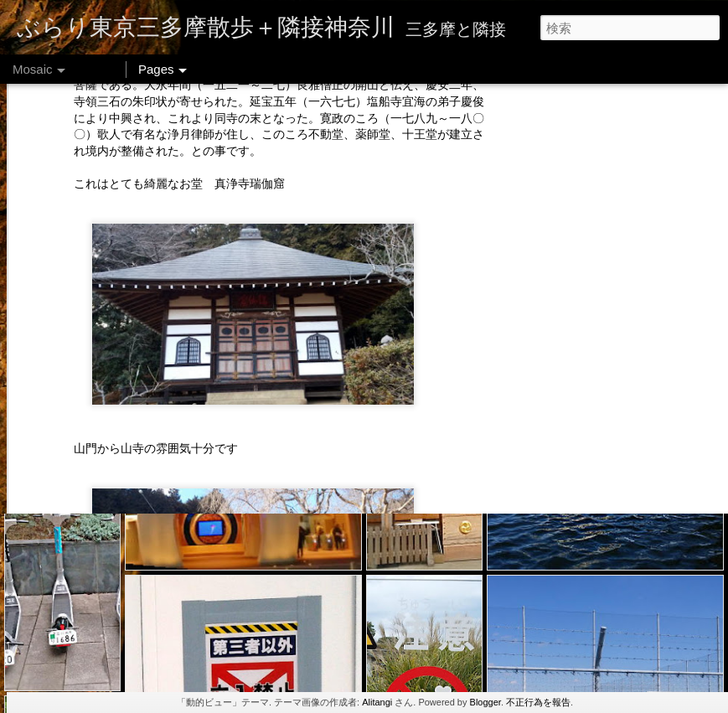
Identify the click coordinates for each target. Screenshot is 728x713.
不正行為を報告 (538, 702)
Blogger (485, 702)
